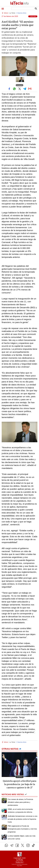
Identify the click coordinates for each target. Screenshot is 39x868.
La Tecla (12, 13)
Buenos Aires (22, 13)
